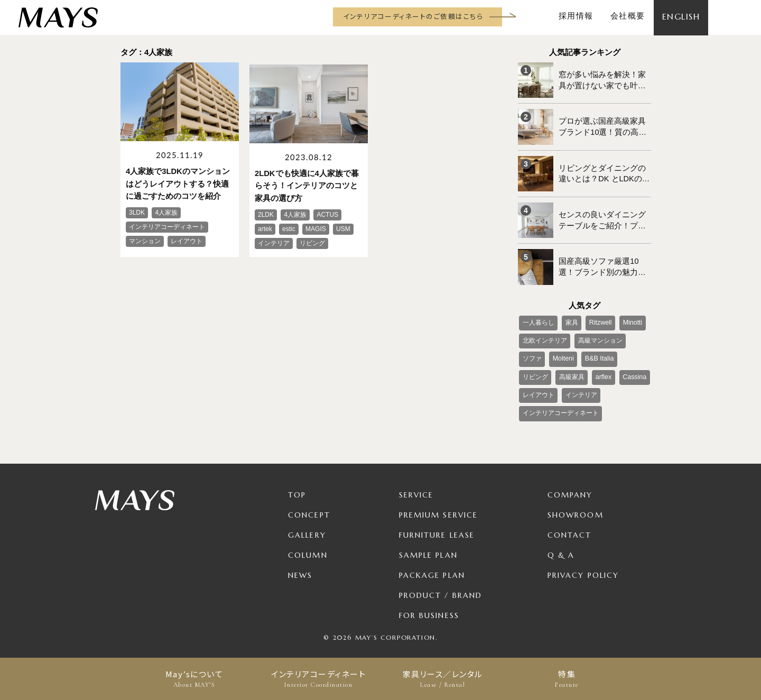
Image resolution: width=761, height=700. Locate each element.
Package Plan (432, 565)
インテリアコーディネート (318, 679)
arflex (566, 369)
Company (570, 484)
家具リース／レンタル (443, 679)
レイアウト (538, 386)
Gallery (307, 524)
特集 (567, 679)
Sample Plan (428, 545)
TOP (297, 484)
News (300, 565)
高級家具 (535, 369)
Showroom (576, 504)
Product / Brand (441, 585)
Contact (570, 524)
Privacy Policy (583, 565)
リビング (634, 351)
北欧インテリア (544, 334)
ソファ (532, 351)
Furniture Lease (437, 524)
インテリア (580, 386)
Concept (309, 504)
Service (416, 484)
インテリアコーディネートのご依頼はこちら (413, 16)
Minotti (629, 316)
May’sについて (194, 679)
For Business (429, 605)
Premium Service (439, 504)
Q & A (561, 545)
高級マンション (599, 334)
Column (308, 545)
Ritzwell (598, 316)
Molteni (562, 351)
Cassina (595, 369)
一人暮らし (538, 316)
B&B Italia (596, 351)
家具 (571, 316)
